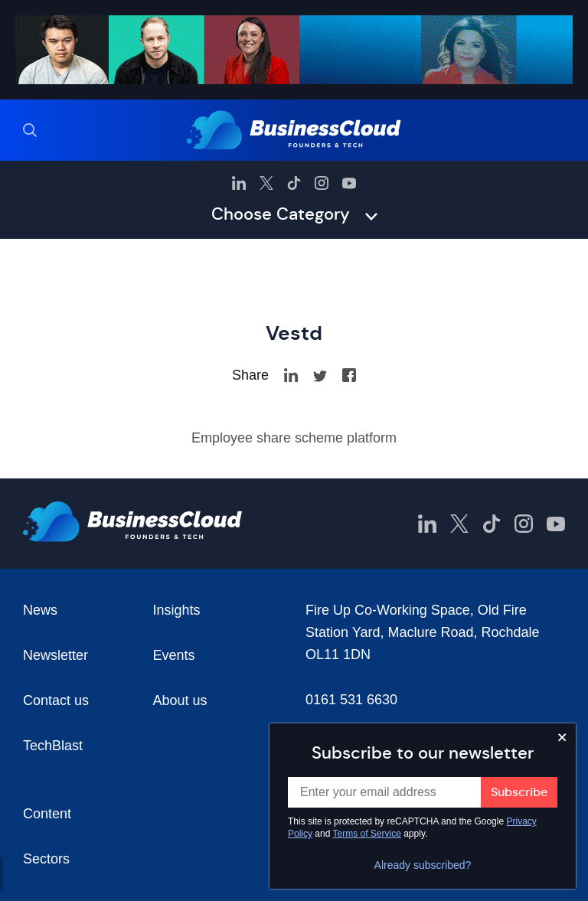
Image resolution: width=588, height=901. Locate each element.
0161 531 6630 (351, 700)
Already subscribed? (423, 865)
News (40, 610)
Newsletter (56, 655)
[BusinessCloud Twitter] (266, 183)
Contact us (56, 700)
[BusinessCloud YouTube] (349, 183)
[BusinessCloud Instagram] (322, 183)
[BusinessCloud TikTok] (294, 183)
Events (174, 655)
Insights (177, 610)
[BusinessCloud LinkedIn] (239, 183)
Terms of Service (367, 834)
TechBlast (53, 746)
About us (180, 700)
